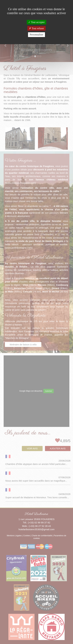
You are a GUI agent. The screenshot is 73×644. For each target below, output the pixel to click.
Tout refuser (36, 28)
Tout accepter (36, 22)
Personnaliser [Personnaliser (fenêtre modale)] (36, 35)
